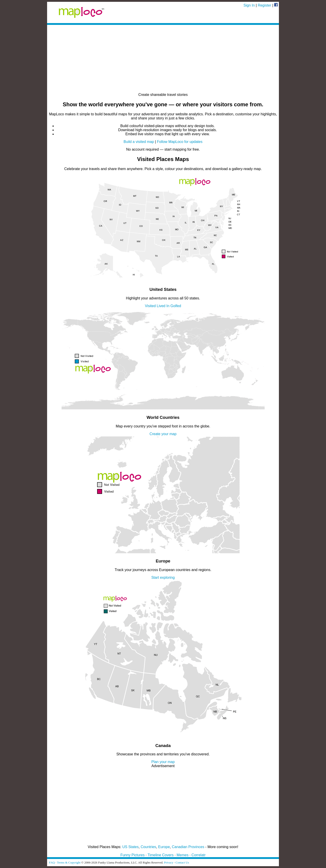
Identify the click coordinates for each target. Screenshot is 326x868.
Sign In (249, 5)
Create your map (163, 434)
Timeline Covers (161, 855)
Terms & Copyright (69, 862)
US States (130, 847)
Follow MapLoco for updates (180, 142)
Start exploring (163, 577)
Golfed (176, 306)
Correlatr (199, 855)
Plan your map (163, 762)
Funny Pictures (133, 855)
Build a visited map (139, 142)
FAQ (52, 862)
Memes (182, 855)
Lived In (163, 306)
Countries (148, 847)
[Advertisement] (163, 59)
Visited (150, 306)
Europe (164, 847)
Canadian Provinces (188, 847)
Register (264, 5)
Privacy (169, 862)
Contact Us (182, 862)
